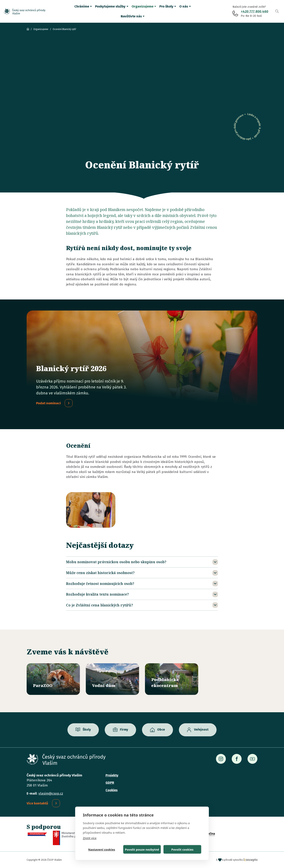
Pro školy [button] (166, 6)
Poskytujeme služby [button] (110, 6)
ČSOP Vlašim (28, 29)
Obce (161, 730)
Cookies (112, 790)
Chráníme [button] (82, 6)
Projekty (112, 775)
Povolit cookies (182, 849)
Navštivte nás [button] (131, 16)
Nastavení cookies (102, 849)
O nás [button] (184, 6)
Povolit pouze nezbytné (142, 849)
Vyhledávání (277, 11)
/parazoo (53, 679)
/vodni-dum (112, 679)
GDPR (110, 783)
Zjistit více (90, 838)
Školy (87, 730)
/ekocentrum (172, 679)
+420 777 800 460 (255, 11)
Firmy (124, 730)
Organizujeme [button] (142, 6)
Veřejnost (201, 730)
